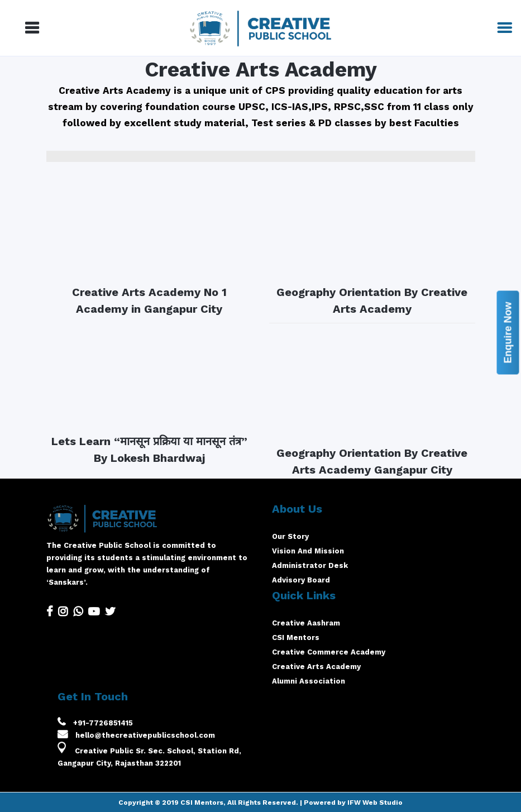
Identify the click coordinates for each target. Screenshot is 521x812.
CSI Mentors (296, 637)
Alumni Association (309, 681)
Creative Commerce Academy (329, 652)
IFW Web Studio (375, 803)
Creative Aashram (306, 623)
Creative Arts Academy (316, 667)
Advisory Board (301, 580)
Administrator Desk (310, 565)
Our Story (290, 536)
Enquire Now (508, 332)
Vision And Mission (308, 551)
